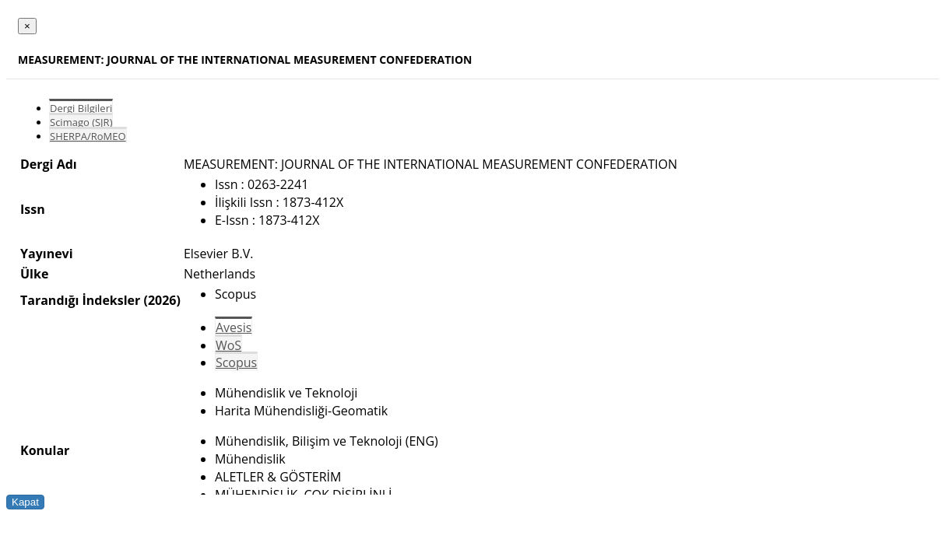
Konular (45, 450)
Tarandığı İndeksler (80, 300)
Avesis (234, 327)
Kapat (25, 502)
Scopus (236, 362)
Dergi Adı (49, 164)
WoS (228, 345)
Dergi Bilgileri (81, 108)
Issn (33, 209)
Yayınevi (47, 254)
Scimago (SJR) (81, 122)
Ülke (34, 274)
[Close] (27, 26)
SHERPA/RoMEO (88, 136)
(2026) (162, 300)
